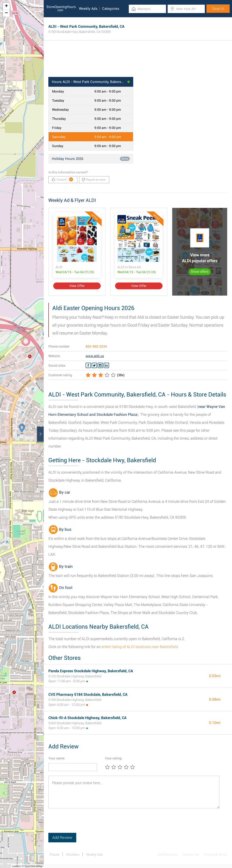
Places (54, 854)
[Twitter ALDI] (94, 365)
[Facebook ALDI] (88, 365)
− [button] (6, 13)
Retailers (73, 854)
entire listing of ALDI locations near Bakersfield (140, 647)
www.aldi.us (95, 356)
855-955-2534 (96, 346)
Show (125, 159)
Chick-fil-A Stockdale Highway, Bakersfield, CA (87, 718)
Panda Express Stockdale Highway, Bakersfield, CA (91, 671)
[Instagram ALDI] (100, 365)
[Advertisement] (138, 62)
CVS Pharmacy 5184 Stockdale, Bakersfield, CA (88, 694)
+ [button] (6, 6)
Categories (111, 9)
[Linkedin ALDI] (106, 365)
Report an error (94, 180)
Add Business (168, 854)
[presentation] (84, 824)
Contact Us (191, 854)
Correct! (62, 179)
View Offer (77, 286)
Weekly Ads (88, 9)
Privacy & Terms (215, 854)
